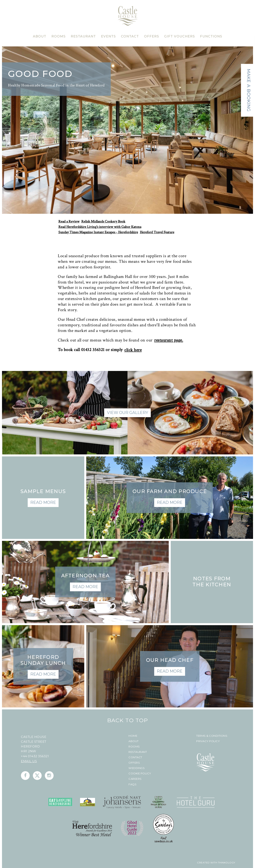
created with (207, 863)
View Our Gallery (128, 413)
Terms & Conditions (212, 736)
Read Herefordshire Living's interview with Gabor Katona (100, 227)
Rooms (134, 747)
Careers (135, 779)
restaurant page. (169, 340)
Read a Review (69, 221)
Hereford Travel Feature (157, 232)
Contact (135, 757)
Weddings (137, 768)
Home (133, 736)
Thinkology (226, 863)
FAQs (132, 784)
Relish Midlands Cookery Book (103, 221)
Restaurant (138, 752)
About (134, 741)
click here (133, 350)
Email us (29, 761)
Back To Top (128, 720)
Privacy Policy (208, 741)
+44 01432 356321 (35, 756)
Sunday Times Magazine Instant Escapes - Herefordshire (98, 232)
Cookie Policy (140, 773)
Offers (134, 763)
